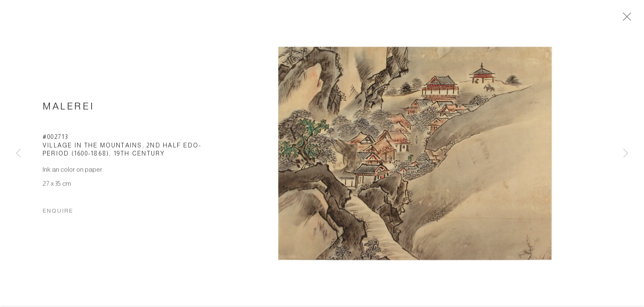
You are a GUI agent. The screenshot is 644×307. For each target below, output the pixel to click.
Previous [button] (18, 153)
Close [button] (625, 19)
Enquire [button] (58, 213)
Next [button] (626, 153)
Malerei (68, 109)
